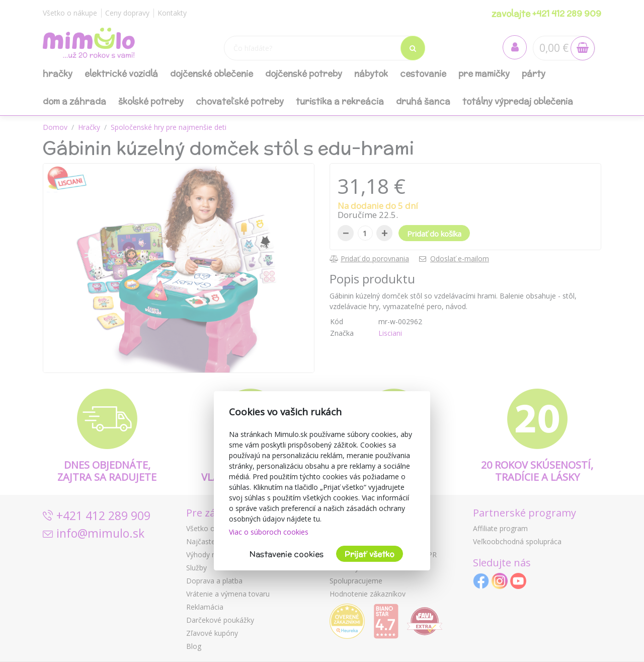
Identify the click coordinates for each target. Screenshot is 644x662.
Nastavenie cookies (287, 554)
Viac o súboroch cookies (269, 532)
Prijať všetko (370, 554)
